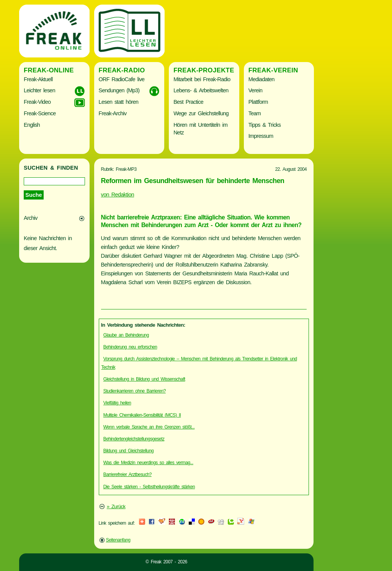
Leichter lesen (39, 90)
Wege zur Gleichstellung (201, 113)
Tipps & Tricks (265, 125)
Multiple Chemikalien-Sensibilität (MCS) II (142, 415)
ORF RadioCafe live (122, 79)
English (32, 125)
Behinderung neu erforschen (130, 347)
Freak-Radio (122, 70)
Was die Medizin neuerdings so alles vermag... (148, 463)
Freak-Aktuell (38, 79)
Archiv (31, 218)
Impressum (261, 136)
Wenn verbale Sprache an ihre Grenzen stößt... (149, 427)
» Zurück (116, 506)
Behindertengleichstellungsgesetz (134, 439)
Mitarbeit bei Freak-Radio (202, 79)
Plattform (258, 102)
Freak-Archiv (113, 113)
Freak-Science (40, 113)
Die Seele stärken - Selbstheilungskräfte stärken (149, 487)
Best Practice (188, 102)
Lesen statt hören (119, 102)
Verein (255, 90)
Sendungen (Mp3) (119, 90)
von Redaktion (118, 195)
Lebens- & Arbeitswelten (201, 90)
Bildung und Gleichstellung (128, 451)
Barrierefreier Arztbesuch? (127, 474)
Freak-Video (37, 102)
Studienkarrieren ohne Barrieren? (135, 391)
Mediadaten (261, 79)
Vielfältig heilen (117, 403)
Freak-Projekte (204, 70)
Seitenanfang (118, 540)
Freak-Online (49, 70)
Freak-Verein (273, 70)
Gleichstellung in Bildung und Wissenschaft (144, 379)
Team (255, 113)
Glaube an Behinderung (126, 335)
